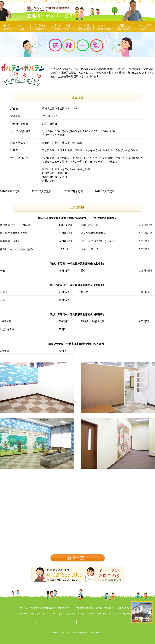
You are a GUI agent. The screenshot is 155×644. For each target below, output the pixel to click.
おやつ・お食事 (66, 614)
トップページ (22, 614)
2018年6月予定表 (105, 191)
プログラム (52, 614)
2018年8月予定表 (42, 191)
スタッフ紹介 (115, 614)
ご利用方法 (101, 614)
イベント (40, 614)
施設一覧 (127, 614)
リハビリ (90, 614)
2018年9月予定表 (10, 191)
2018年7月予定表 (73, 191)
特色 (32, 614)
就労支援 (80, 614)
